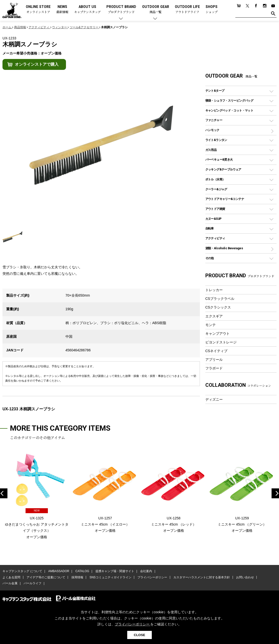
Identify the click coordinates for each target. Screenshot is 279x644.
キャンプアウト (217, 334)
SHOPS (212, 10)
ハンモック (212, 130)
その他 (210, 258)
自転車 (210, 228)
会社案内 (146, 571)
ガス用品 (211, 150)
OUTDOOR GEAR (156, 10)
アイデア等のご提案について (46, 578)
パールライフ (32, 584)
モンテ (211, 325)
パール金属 (10, 584)
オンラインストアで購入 (37, 64)
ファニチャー (214, 120)
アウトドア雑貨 (215, 209)
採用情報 (77, 578)
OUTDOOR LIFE (187, 10)
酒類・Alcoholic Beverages (224, 248)
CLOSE (140, 635)
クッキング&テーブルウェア (223, 169)
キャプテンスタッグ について (22, 571)
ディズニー (214, 399)
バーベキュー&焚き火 (219, 159)
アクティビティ (215, 238)
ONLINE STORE (38, 10)
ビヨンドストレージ (221, 342)
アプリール (214, 360)
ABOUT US (87, 10)
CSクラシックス (218, 307)
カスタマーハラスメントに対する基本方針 (201, 578)
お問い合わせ (244, 578)
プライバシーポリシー (152, 578)
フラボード (214, 368)
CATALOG (82, 571)
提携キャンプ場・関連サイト (114, 571)
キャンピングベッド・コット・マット (229, 110)
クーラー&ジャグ (216, 189)
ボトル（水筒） (215, 179)
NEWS (62, 10)
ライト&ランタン (216, 140)
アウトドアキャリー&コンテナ (225, 199)
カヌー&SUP (213, 219)
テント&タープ (215, 91)
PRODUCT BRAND (121, 10)
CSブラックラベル (220, 299)
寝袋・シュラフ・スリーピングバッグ (229, 100)
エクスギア (214, 316)
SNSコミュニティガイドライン (110, 578)
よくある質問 (11, 578)
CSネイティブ (217, 351)
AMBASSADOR (59, 571)
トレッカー (214, 290)
